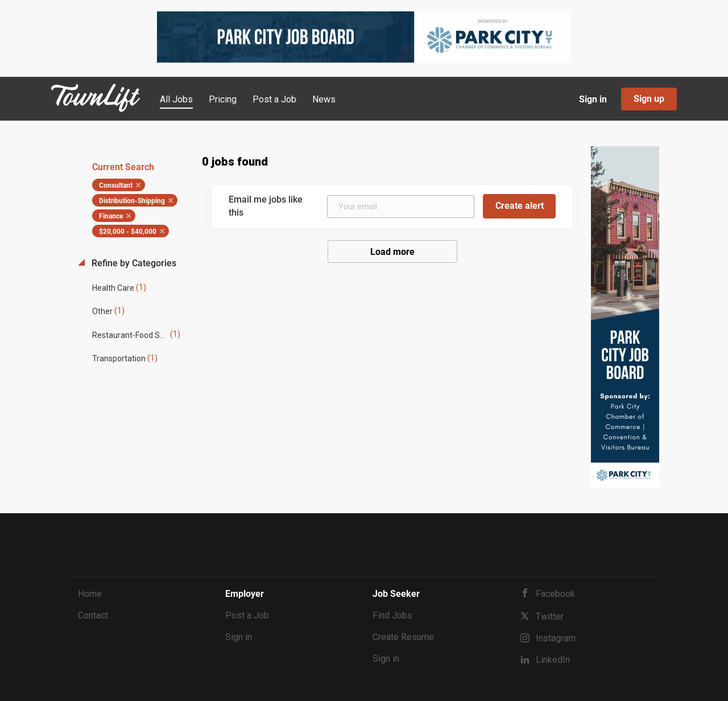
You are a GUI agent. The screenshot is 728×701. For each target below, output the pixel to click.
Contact (93, 615)
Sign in (593, 99)
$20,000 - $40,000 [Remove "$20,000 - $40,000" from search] (128, 232)
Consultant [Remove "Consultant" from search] (116, 185)
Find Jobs (392, 615)
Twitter (550, 617)
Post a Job (247, 615)
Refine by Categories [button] (133, 263)
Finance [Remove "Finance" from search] (111, 216)
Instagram (556, 638)
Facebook (555, 594)
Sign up (649, 99)
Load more (392, 252)
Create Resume (403, 637)
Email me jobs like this (266, 206)
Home (90, 594)
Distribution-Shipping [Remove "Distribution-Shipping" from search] (132, 201)
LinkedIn (553, 660)
